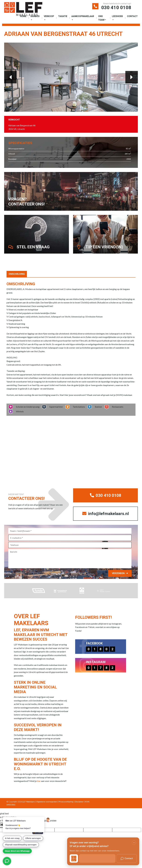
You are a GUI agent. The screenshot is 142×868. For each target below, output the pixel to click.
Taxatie (63, 16)
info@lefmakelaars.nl (106, 514)
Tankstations (78, 407)
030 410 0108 (116, 7)
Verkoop (49, 16)
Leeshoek (117, 16)
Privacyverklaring (66, 802)
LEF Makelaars (29, 802)
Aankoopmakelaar (83, 16)
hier (39, 781)
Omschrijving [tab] (17, 274)
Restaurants (117, 407)
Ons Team (101, 18)
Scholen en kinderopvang (27, 407)
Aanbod (35, 16)
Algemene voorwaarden (47, 802)
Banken (98, 407)
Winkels (19, 411)
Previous (10, 77)
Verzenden (118, 573)
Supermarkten (55, 407)
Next (132, 77)
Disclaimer (79, 802)
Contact (132, 16)
